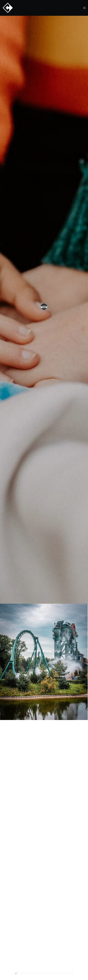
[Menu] (83, 8)
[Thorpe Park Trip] (44, 662)
